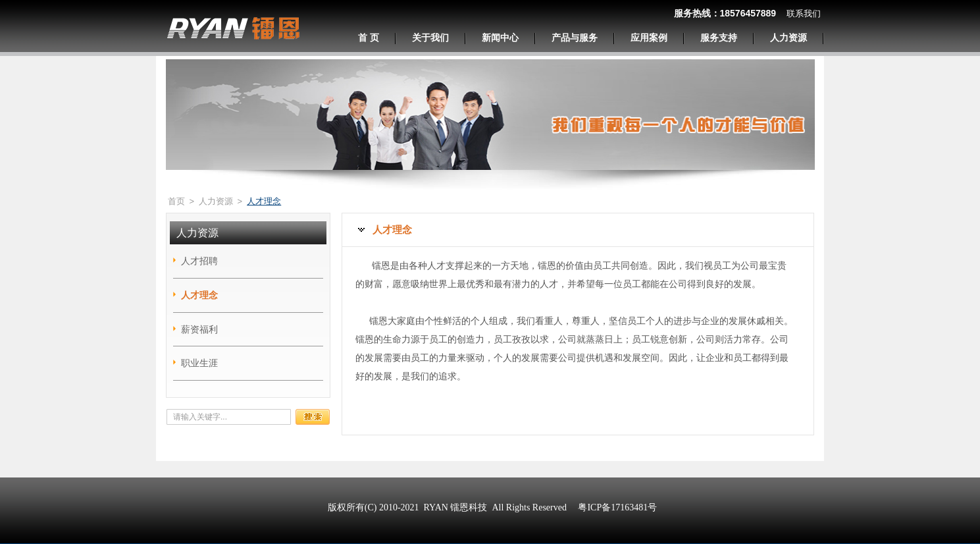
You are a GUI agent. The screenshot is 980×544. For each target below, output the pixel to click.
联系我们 (804, 14)
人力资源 (216, 201)
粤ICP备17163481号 (617, 507)
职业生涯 (199, 363)
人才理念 (199, 295)
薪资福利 (199, 329)
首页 (176, 201)
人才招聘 (199, 261)
